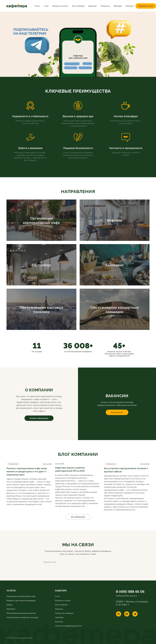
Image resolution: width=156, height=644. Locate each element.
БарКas (10, 605)
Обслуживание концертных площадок (22, 617)
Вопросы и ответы (60, 6)
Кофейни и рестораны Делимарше (21, 600)
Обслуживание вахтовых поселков (21, 613)
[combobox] (78, 563)
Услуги (37, 6)
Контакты (130, 6)
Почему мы (105, 6)
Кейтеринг (11, 609)
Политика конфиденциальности (68, 626)
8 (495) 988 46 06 (130, 591)
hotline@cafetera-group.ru (126, 596)
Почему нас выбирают (64, 613)
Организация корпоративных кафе (21, 596)
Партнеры (118, 6)
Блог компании (78, 6)
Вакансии (93, 6)
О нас (46, 6)
